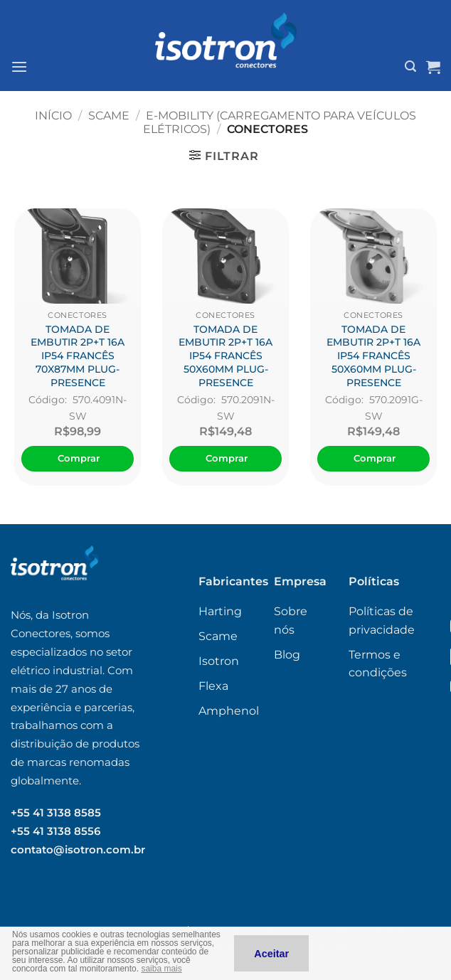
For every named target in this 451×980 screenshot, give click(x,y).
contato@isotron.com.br (78, 849)
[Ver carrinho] (433, 67)
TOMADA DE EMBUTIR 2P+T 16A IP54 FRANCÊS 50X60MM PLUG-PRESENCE (225, 356)
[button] (19, 66)
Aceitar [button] (271, 954)
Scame (109, 116)
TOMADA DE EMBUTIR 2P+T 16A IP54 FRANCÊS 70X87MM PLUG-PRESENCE (78, 356)
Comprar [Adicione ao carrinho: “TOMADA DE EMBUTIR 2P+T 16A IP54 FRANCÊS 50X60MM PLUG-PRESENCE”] (227, 458)
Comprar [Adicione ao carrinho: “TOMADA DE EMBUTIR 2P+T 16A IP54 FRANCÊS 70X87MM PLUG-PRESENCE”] (79, 458)
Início (53, 116)
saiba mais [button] (161, 969)
